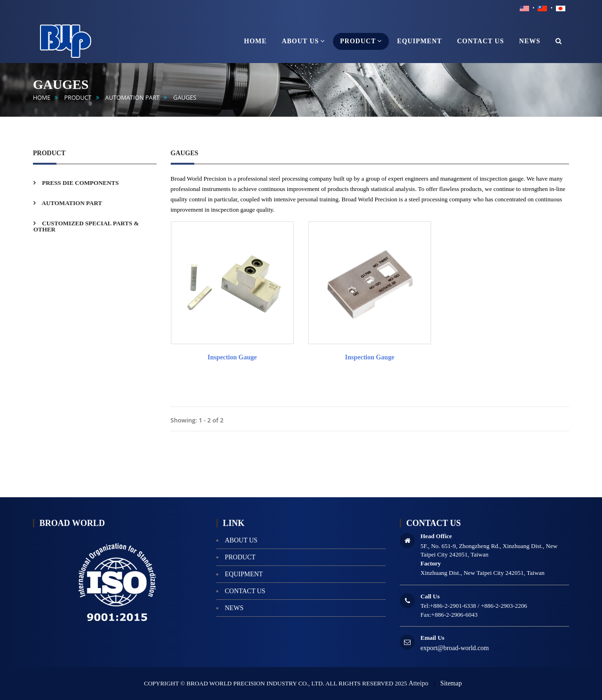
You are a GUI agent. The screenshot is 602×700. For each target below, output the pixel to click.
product (78, 98)
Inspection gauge (232, 357)
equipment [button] (419, 41)
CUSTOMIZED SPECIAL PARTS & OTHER (86, 226)
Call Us (430, 596)
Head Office (436, 536)
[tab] (95, 183)
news (234, 608)
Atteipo (419, 683)
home (42, 98)
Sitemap (451, 683)
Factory (431, 563)
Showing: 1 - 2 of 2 (197, 420)
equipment (244, 574)
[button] (559, 41)
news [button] (530, 41)
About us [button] (303, 41)
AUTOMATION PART (133, 98)
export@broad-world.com (455, 648)
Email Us (432, 638)
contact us (245, 591)
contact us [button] (481, 41)
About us (241, 540)
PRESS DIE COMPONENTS (80, 183)
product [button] (361, 41)
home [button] (255, 41)
